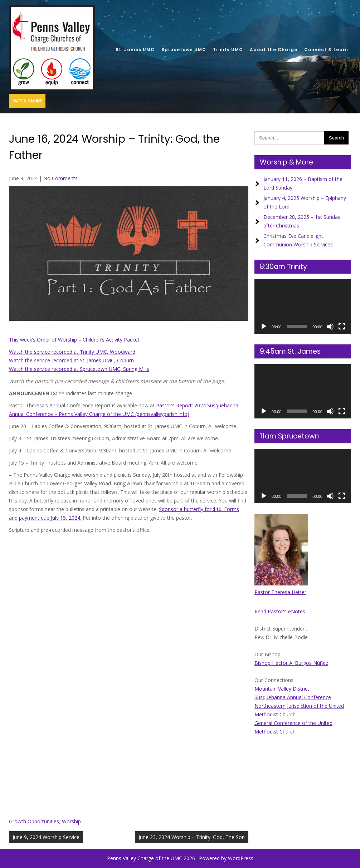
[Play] (264, 327)
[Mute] (330, 327)
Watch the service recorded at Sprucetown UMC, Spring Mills (79, 369)
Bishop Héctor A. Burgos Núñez (291, 663)
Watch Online (27, 101)
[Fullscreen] (342, 327)
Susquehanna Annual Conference (293, 697)
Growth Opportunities (34, 821)
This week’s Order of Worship (43, 340)
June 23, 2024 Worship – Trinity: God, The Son (192, 837)
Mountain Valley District (282, 689)
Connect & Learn (326, 50)
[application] (303, 307)
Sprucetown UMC (184, 50)
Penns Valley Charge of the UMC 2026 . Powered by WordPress (180, 858)
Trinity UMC (228, 50)
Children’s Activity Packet (111, 340)
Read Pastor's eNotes (280, 611)
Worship (71, 821)
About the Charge (274, 50)
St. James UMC (135, 50)
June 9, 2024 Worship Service (46, 837)
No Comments (60, 178)
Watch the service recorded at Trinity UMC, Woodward (72, 352)
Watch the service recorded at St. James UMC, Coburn (71, 360)
